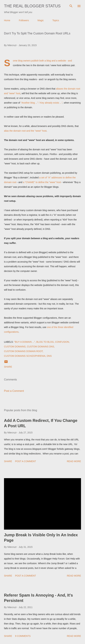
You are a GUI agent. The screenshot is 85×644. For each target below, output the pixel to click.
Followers (24, 20)
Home (7, 20)
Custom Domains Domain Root (23, 351)
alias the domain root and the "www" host (25, 131)
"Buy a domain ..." (25, 342)
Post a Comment (14, 391)
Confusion (62, 342)
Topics (56, 20)
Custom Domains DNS (40, 347)
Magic (41, 20)
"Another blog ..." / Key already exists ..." (42, 103)
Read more (74, 461)
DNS (49, 356)
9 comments (23, 636)
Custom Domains (15, 347)
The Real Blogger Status (32, 6)
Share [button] (8, 367)
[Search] (71, 6)
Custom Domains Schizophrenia (25, 356)
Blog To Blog (45, 342)
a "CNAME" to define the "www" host (42, 182)
